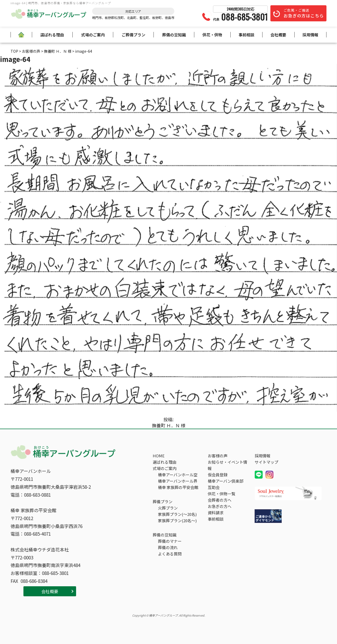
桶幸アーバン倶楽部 (226, 481)
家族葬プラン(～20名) (177, 514)
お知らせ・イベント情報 (227, 465)
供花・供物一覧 (222, 494)
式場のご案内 (93, 35)
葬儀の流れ (168, 547)
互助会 (214, 487)
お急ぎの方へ (220, 506)
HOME (159, 456)
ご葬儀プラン (133, 35)
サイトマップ (266, 462)
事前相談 (246, 35)
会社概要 (278, 35)
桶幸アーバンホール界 (178, 481)
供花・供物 (212, 35)
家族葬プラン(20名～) (177, 520)
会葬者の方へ (220, 500)
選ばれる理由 (52, 35)
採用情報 (310, 35)
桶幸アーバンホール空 (178, 475)
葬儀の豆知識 (174, 35)
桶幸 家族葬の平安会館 (178, 487)
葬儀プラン (163, 502)
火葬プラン (168, 508)
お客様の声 (218, 456)
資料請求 (216, 513)
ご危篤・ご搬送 (304, 13)
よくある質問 (170, 554)
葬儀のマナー (170, 541)
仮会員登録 (218, 475)
